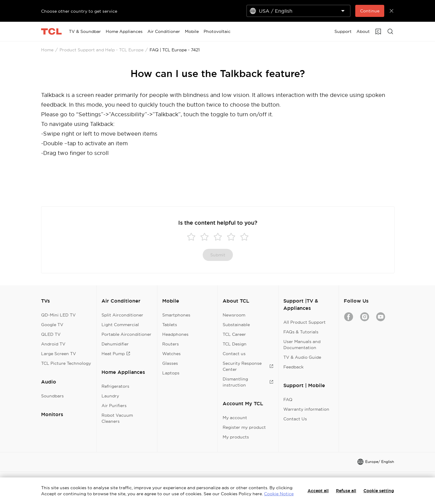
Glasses (170, 363)
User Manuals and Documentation (302, 345)
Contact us (234, 354)
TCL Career (234, 334)
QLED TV (51, 334)
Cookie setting (379, 491)
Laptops (171, 373)
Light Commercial (120, 325)
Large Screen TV (59, 354)
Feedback (293, 367)
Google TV (52, 325)
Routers (171, 344)
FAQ (288, 400)
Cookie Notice (279, 494)
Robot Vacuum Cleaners (117, 418)
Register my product (244, 427)
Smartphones (176, 315)
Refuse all (346, 491)
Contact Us (295, 419)
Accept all (318, 491)
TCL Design (235, 344)
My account (235, 418)
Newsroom (234, 315)
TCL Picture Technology (66, 363)
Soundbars (52, 396)
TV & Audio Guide (302, 357)
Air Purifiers (114, 406)
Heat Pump (116, 354)
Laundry (110, 396)
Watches (171, 354)
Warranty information (306, 409)
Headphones (175, 334)
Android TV (53, 344)
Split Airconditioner (122, 315)
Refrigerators (115, 386)
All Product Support (304, 322)
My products (236, 437)
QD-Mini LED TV (58, 315)
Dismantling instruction (248, 382)
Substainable (236, 325)
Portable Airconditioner (126, 334)
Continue (370, 11)
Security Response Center (248, 366)
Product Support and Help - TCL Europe (101, 50)
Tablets (170, 325)
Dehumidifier (115, 344)
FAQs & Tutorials (301, 332)
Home (47, 50)
